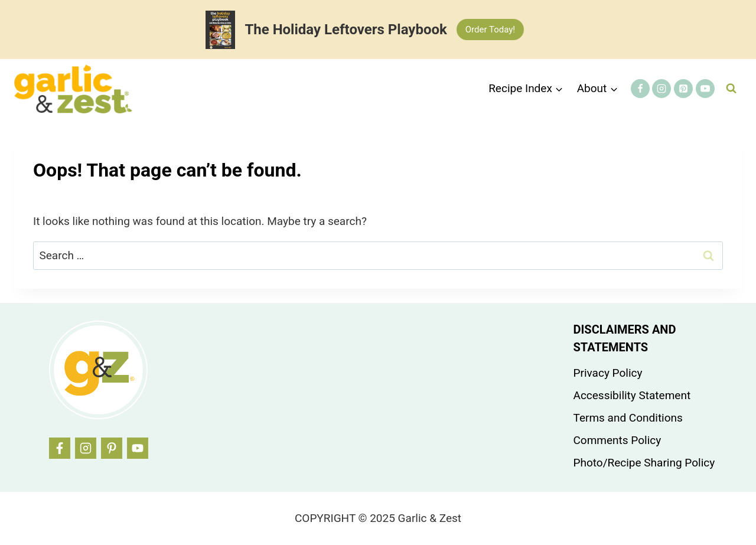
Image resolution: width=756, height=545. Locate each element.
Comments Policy (617, 440)
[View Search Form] (731, 89)
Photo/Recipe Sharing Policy (644, 463)
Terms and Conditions (628, 418)
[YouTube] (705, 89)
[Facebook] (640, 89)
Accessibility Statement (632, 395)
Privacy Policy (608, 373)
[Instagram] (661, 89)
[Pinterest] (683, 89)
